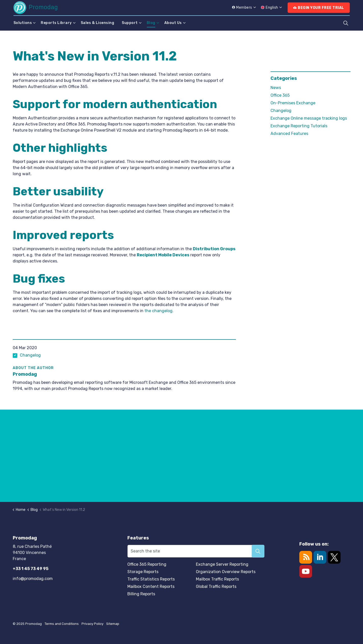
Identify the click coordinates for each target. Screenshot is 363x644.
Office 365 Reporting (147, 564)
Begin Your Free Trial (319, 8)
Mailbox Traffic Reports (217, 579)
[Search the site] (196, 551)
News (276, 88)
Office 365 (280, 95)
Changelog (30, 355)
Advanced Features (289, 134)
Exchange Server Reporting (222, 564)
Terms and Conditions (62, 624)
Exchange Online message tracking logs (309, 118)
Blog (151, 23)
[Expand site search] (346, 23)
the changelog (158, 311)
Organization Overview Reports (226, 572)
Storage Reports (143, 572)
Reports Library (56, 23)
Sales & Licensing (98, 23)
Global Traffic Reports (216, 586)
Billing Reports (141, 594)
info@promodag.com (33, 579)
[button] (258, 551)
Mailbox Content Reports (151, 586)
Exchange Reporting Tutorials (299, 126)
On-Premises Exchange (293, 103)
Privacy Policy (92, 624)
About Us (173, 23)
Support (130, 23)
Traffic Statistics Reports (151, 579)
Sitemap (113, 624)
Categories (284, 78)
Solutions (23, 23)
